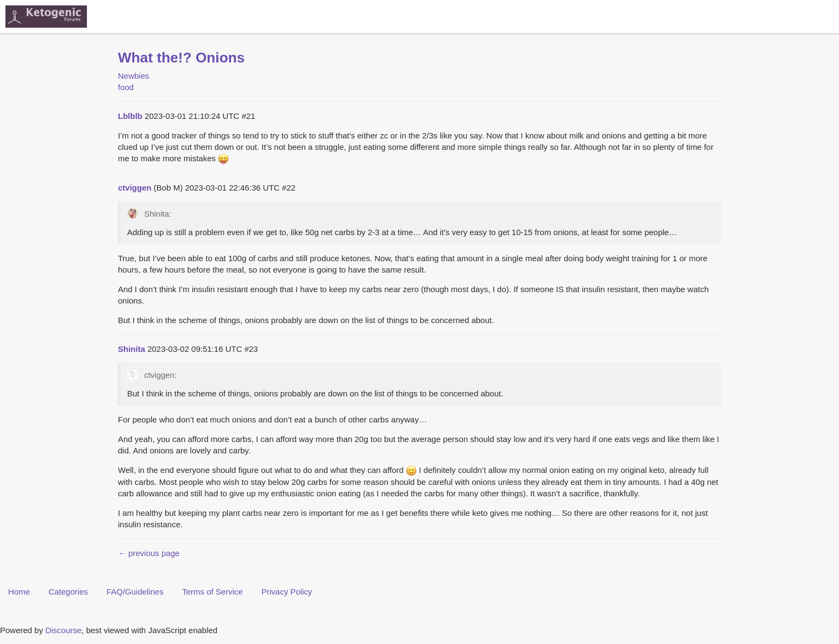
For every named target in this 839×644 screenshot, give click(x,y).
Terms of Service (212, 592)
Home (19, 592)
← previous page (149, 553)
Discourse (63, 630)
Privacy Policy (287, 592)
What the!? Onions (181, 58)
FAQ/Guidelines (135, 592)
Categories (68, 592)
